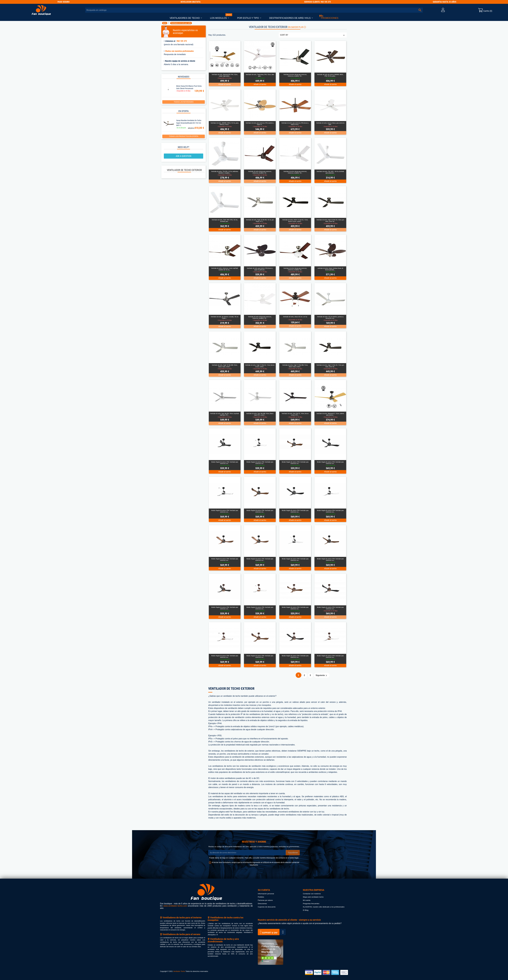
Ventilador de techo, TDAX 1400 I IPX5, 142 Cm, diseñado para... (225, 221)
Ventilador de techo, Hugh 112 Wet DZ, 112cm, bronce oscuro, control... (260, 366)
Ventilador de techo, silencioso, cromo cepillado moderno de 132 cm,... (225, 269)
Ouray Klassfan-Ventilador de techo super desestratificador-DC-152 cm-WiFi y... (189, 123)
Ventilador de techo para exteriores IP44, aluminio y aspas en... (260, 124)
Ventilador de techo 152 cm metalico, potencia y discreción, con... (330, 318)
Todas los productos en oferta (184, 136)
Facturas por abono (265, 900)
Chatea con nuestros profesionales (179, 51)
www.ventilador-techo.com (175, 906)
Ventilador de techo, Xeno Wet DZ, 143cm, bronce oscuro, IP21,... (295, 414)
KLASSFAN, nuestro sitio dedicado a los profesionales (324, 907)
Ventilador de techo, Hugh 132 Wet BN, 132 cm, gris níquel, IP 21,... (260, 221)
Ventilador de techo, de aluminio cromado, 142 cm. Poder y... (225, 318)
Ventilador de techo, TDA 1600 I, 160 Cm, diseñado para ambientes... (330, 172)
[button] (186, 18)
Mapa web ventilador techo (313, 897)
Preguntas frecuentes (311, 904)
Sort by (313, 35)
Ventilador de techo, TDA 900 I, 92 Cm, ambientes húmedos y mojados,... (225, 172)
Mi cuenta (307, 900)
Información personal (266, 894)
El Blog (306, 910)
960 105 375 (182, 41)
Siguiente (322, 675)
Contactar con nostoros (312, 894)
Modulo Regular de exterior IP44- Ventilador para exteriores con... (225, 463)
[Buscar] (254, 10)
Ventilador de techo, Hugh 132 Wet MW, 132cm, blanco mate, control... (225, 366)
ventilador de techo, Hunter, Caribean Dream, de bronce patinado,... (330, 269)
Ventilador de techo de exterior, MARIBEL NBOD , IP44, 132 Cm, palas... (330, 75)
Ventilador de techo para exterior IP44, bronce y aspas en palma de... (260, 269)
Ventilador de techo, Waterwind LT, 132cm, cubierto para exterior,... (330, 414)
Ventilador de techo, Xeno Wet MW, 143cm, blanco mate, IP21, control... (260, 414)
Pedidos (261, 897)
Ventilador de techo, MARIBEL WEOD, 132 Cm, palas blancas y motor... (225, 124)
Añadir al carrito (225, 84)
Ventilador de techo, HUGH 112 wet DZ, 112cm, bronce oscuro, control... (295, 221)
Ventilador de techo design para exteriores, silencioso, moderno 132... (295, 75)
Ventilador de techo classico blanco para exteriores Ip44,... (330, 124)
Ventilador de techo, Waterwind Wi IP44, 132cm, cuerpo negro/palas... (225, 75)
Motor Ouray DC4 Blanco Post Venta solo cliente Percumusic (189, 87)
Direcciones (262, 904)
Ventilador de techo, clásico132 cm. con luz (295, 317)
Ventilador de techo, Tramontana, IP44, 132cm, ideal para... (260, 75)
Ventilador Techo (179, 971)
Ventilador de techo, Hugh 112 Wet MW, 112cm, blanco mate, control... (295, 366)
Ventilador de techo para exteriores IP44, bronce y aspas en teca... (295, 124)
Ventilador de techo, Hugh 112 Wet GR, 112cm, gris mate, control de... (330, 366)
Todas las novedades (184, 102)
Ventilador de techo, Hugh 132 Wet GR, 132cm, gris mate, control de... (330, 221)
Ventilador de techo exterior (184, 170)
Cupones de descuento (267, 907)
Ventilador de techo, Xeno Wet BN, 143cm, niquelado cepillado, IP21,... (225, 414)
